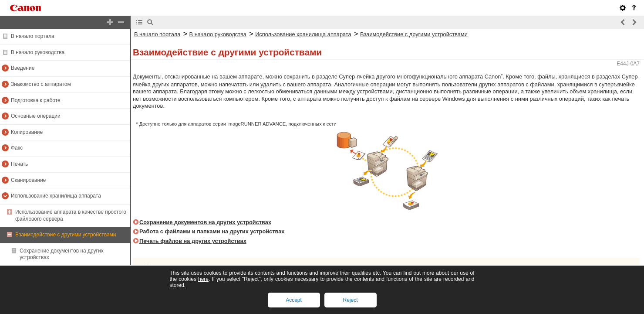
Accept (294, 300)
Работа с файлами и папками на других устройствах (212, 231)
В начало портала (33, 36)
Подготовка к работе (36, 100)
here (203, 279)
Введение (23, 68)
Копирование (27, 132)
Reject (350, 300)
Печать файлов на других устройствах (193, 241)
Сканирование (28, 180)
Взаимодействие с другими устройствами (66, 235)
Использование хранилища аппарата (56, 196)
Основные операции (36, 116)
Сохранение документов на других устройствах (205, 222)
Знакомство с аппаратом (41, 84)
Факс (17, 148)
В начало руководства (38, 52)
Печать (19, 164)
